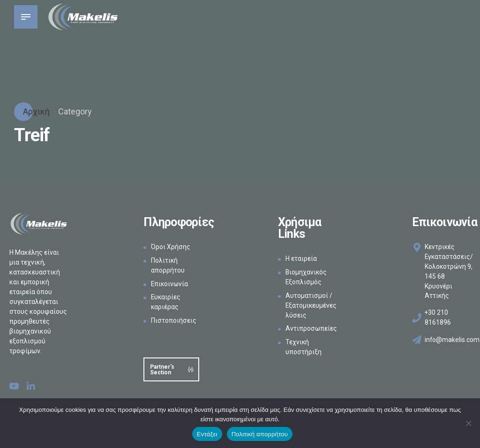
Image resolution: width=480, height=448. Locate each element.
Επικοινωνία (170, 284)
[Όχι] (468, 423)
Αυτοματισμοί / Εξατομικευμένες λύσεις (311, 305)
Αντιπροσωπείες (311, 328)
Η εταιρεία (301, 258)
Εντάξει (207, 434)
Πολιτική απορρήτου (260, 434)
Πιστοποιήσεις (174, 320)
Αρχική (35, 111)
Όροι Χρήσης (171, 247)
